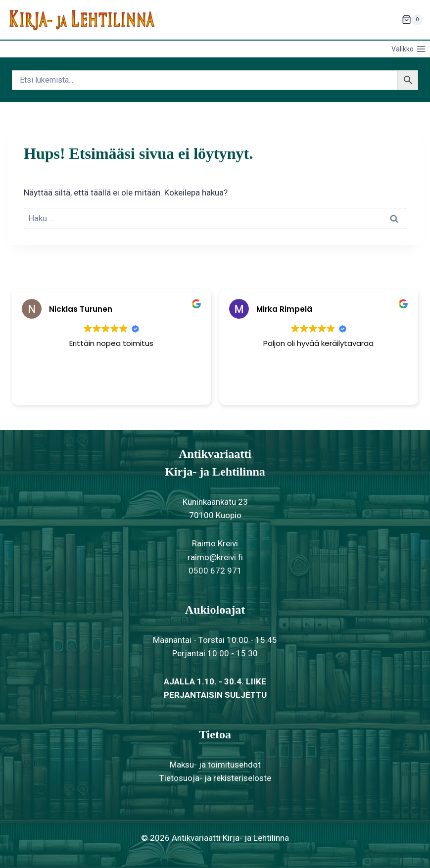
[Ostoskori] (412, 20)
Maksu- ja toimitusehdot (215, 765)
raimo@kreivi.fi (215, 557)
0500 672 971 (215, 571)
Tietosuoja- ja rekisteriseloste (215, 778)
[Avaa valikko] (408, 49)
